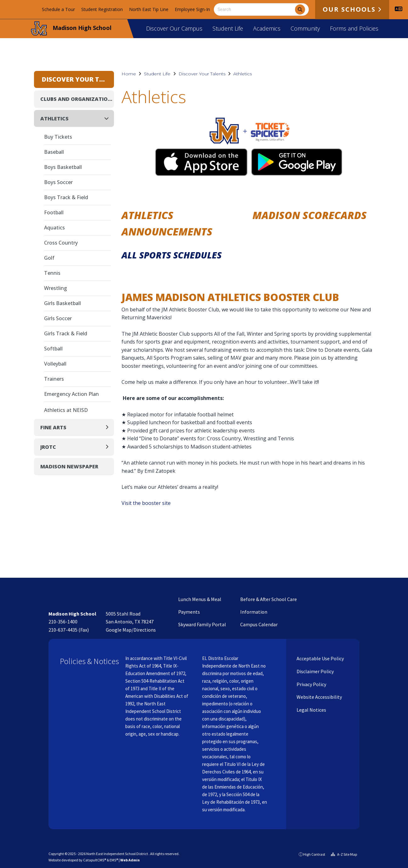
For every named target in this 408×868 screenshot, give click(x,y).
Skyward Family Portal (202, 624)
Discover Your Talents (202, 74)
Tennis (52, 273)
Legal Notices (311, 710)
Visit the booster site (146, 503)
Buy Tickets (58, 137)
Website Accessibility (319, 697)
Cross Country (61, 243)
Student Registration (102, 9)
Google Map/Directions (131, 630)
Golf (49, 258)
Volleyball (55, 364)
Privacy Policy (311, 684)
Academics (267, 28)
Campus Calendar (259, 624)
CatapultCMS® (95, 860)
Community (305, 28)
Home (129, 74)
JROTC (48, 447)
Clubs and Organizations (77, 99)
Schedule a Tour (58, 9)
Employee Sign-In (192, 9)
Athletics (243, 74)
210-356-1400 (63, 622)
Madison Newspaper (69, 466)
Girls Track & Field (66, 333)
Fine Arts (53, 427)
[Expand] (109, 427)
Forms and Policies (354, 28)
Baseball (54, 152)
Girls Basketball (62, 303)
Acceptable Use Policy (320, 658)
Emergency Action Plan (71, 394)
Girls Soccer (58, 318)
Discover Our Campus (174, 28)
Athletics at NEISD (66, 410)
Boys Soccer (58, 182)
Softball (53, 349)
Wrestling (56, 288)
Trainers (54, 379)
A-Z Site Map (344, 854)
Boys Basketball (63, 167)
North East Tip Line (149, 9)
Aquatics (54, 228)
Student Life (228, 28)
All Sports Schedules (172, 255)
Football (54, 212)
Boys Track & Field (66, 197)
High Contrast (314, 854)
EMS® (114, 860)
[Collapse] (108, 118)
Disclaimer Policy (315, 671)
